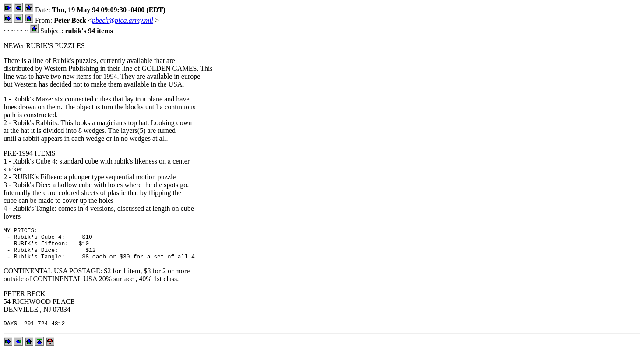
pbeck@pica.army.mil (123, 20)
